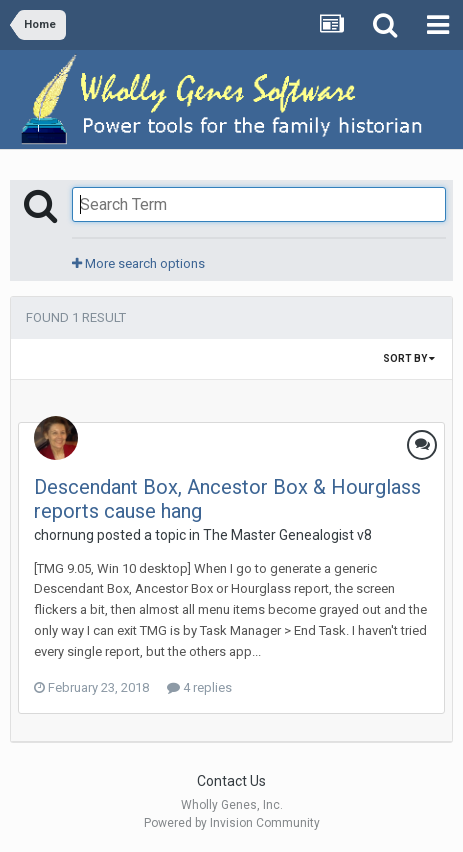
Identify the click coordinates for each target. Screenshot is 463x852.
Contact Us (231, 781)
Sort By (409, 358)
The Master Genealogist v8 (287, 535)
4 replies (199, 687)
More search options (138, 263)
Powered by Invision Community (232, 823)
